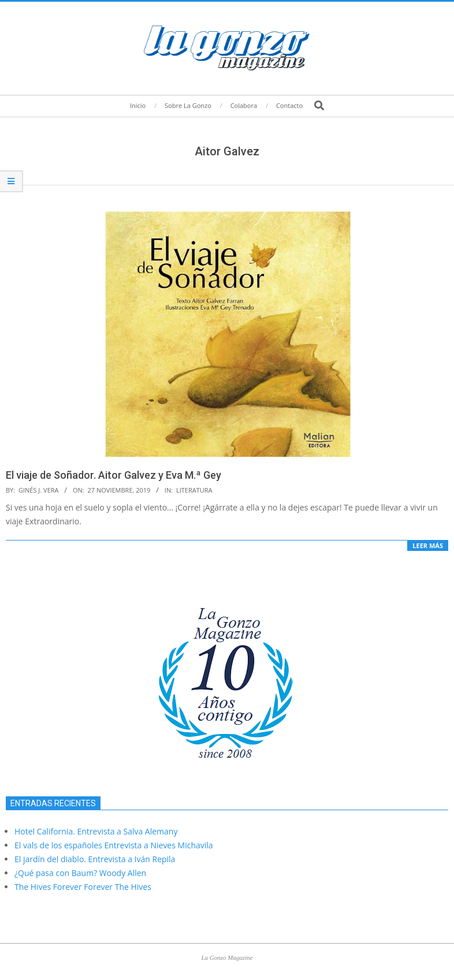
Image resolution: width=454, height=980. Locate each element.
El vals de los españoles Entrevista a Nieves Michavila (114, 845)
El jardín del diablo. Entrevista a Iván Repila (95, 859)
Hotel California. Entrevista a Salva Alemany (96, 831)
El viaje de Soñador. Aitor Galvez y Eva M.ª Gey (113, 475)
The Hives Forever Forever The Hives (83, 887)
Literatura (194, 490)
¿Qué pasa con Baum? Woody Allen (80, 873)
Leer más (428, 545)
